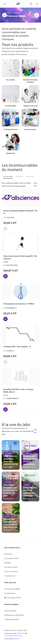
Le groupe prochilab (11, 558)
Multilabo (8, 563)
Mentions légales (10, 611)
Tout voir (36, 184)
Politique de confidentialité (14, 615)
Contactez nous (10, 576)
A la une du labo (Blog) (12, 589)
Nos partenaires (10, 593)
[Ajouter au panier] (5, 276)
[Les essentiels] (8, 176)
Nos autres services (11, 567)
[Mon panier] (31, 4)
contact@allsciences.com (13, 635)
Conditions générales (12, 619)
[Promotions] (19, 176)
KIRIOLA (16, 639)
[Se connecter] (37, 4)
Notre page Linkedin (13, 598)
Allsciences (8, 554)
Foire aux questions (11, 571)
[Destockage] (30, 176)
